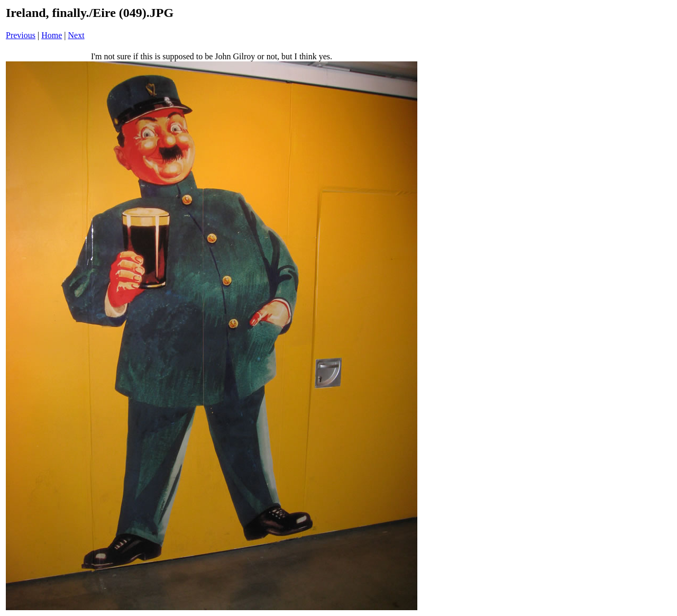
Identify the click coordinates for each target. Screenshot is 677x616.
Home (52, 35)
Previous (21, 35)
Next (76, 35)
